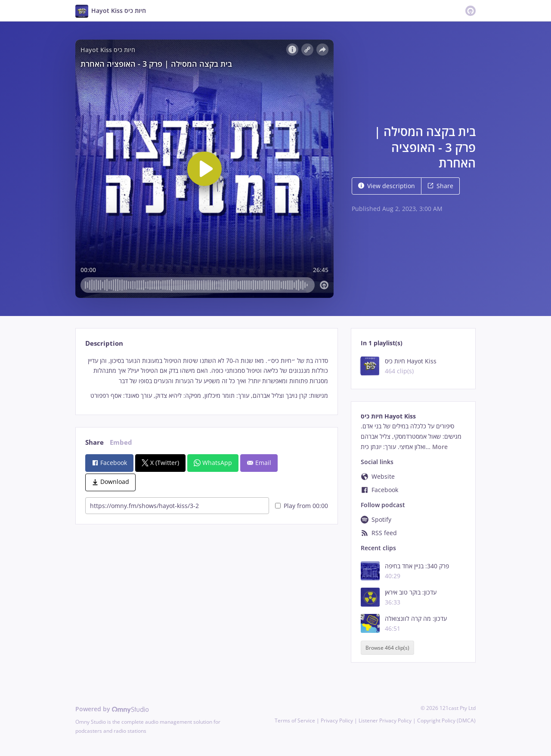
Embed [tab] (121, 442)
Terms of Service (295, 720)
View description (387, 186)
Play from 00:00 (302, 506)
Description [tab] (104, 343)
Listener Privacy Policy (385, 720)
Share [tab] (94, 442)
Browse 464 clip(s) (387, 648)
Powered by (112, 709)
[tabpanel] (206, 378)
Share (440, 186)
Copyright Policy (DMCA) (446, 720)
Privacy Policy (337, 720)
